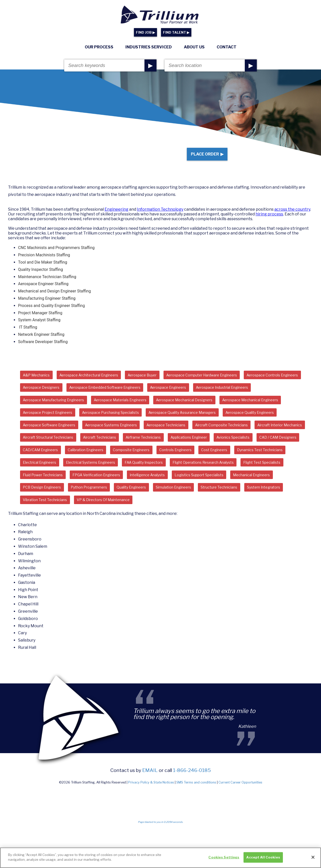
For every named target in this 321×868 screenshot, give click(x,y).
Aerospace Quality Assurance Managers (62, 437)
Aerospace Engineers (258, 396)
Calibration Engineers (94, 477)
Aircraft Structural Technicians (243, 450)
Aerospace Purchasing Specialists (273, 423)
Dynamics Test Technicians (49, 491)
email (150, 817)
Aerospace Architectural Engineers (99, 382)
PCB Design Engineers (215, 518)
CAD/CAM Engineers (43, 477)
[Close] (313, 859)
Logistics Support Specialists (102, 518)
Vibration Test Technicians (246, 532)
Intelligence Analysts (44, 518)
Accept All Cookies (263, 859)
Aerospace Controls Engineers (53, 396)
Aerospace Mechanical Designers (56, 423)
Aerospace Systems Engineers (277, 437)
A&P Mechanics (39, 382)
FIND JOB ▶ (145, 32)
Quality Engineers (40, 532)
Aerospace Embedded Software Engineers (185, 396)
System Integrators (191, 532)
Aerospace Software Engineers (207, 437)
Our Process (99, 47)
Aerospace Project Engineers (202, 423)
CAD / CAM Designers (247, 464)
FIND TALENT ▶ (176, 32)
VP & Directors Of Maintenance (54, 546)
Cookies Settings (224, 859)
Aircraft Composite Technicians (109, 450)
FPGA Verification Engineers (241, 505)
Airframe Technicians (93, 464)
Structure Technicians (140, 532)
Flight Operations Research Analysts (58, 505)
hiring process (269, 221)
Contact (227, 47)
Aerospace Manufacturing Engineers (130, 409)
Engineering (116, 216)
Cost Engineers (240, 477)
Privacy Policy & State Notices (151, 829)
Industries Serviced (149, 47)
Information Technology (160, 216)
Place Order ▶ (204, 157)
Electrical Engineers (104, 491)
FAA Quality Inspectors (223, 491)
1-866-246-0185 (192, 817)
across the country (292, 216)
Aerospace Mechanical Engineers (130, 423)
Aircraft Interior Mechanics (176, 450)
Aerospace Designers (113, 396)
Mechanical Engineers (162, 518)
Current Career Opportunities (240, 829)
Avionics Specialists (197, 464)
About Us (194, 47)
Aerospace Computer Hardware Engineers (228, 382)
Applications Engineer (146, 464)
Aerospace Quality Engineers (138, 437)
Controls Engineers (197, 477)
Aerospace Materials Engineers (206, 409)
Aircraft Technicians (43, 464)
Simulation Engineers (88, 532)
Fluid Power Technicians (180, 505)
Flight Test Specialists (125, 505)
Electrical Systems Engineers (162, 491)
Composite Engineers (147, 477)
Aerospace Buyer (160, 382)
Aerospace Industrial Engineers (54, 409)
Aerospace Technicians (46, 450)
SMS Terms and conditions (196, 829)
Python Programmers (268, 518)
